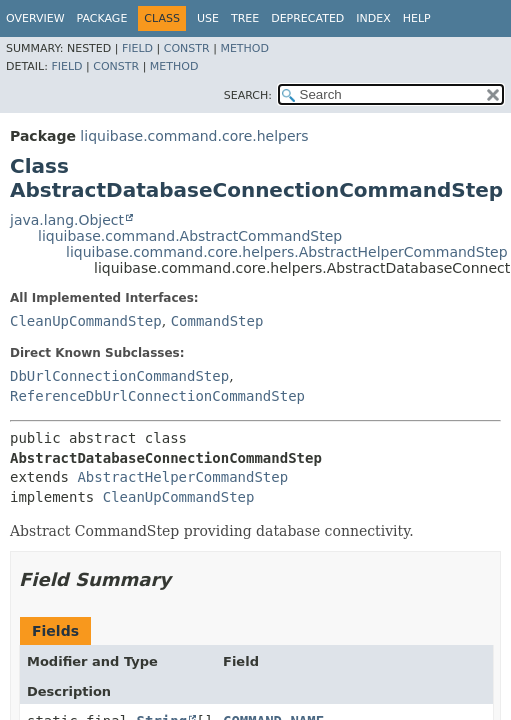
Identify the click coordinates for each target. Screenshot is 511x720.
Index (373, 18)
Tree (245, 18)
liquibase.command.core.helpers (194, 136)
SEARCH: (248, 95)
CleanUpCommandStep (86, 321)
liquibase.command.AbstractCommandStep (190, 236)
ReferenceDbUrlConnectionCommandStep (157, 396)
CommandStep (217, 321)
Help (417, 18)
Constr (187, 48)
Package (102, 18)
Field (137, 48)
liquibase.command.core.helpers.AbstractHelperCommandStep (287, 252)
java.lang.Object (67, 220)
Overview (35, 18)
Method (244, 48)
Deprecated (307, 18)
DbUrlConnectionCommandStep (119, 376)
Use (208, 18)
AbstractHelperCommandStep (182, 477)
